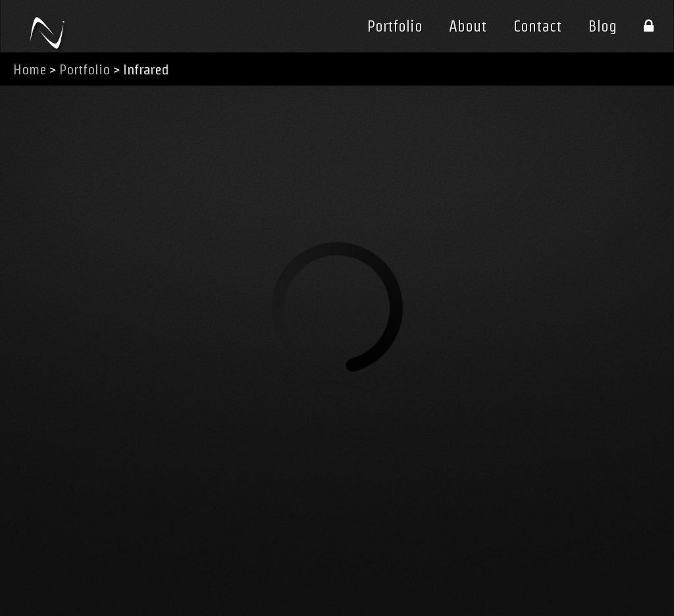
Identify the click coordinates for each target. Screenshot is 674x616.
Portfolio (395, 26)
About (468, 26)
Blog (603, 26)
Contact (537, 26)
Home (30, 69)
